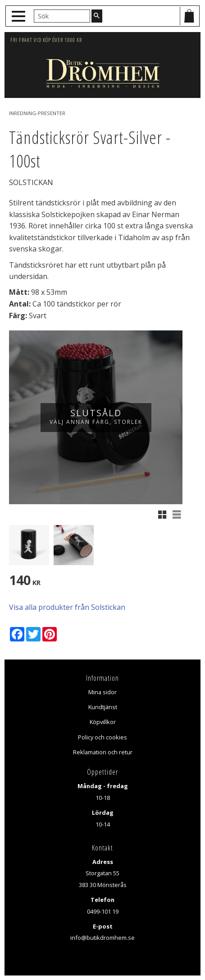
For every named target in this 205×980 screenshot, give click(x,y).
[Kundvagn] (189, 16)
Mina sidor (102, 692)
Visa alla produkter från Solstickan (67, 607)
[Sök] (97, 16)
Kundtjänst (103, 707)
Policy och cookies (102, 737)
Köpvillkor (103, 722)
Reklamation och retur (103, 752)
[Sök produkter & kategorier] (62, 16)
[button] (20, 16)
